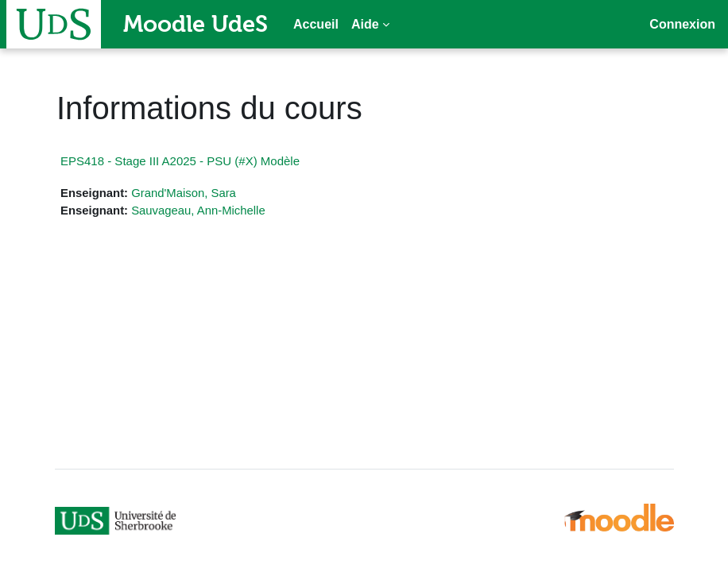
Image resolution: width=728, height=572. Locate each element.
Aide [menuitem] (365, 24)
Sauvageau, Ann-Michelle (198, 211)
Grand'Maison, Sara (184, 193)
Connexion (682, 24)
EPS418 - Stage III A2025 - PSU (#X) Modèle (180, 161)
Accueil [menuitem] (316, 24)
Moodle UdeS (196, 24)
